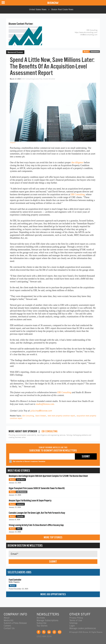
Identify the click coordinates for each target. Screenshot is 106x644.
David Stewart (41, 416)
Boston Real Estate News (62, 9)
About (7, 618)
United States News (38, 9)
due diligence (77, 162)
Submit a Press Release (15, 623)
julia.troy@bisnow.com (41, 411)
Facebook (39, 632)
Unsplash (13, 143)
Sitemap (73, 623)
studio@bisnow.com (45, 404)
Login (72, 626)
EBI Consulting (28, 79)
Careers (7, 626)
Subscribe (41, 623)
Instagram (54, 632)
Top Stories (42, 626)
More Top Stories (53, 537)
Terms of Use (76, 620)
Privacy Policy (76, 618)
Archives (41, 618)
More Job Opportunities (53, 594)
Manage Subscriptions (47, 620)
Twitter (44, 632)
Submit (53, 562)
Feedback (60, 632)
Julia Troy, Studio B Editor (45, 79)
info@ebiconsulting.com (89, 35)
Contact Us (9, 628)
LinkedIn (49, 632)
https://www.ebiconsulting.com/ (86, 32)
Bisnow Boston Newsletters (25, 545)
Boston (86, 52)
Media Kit (8, 620)
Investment (95, 52)
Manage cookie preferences (83, 628)
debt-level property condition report (61, 416)
